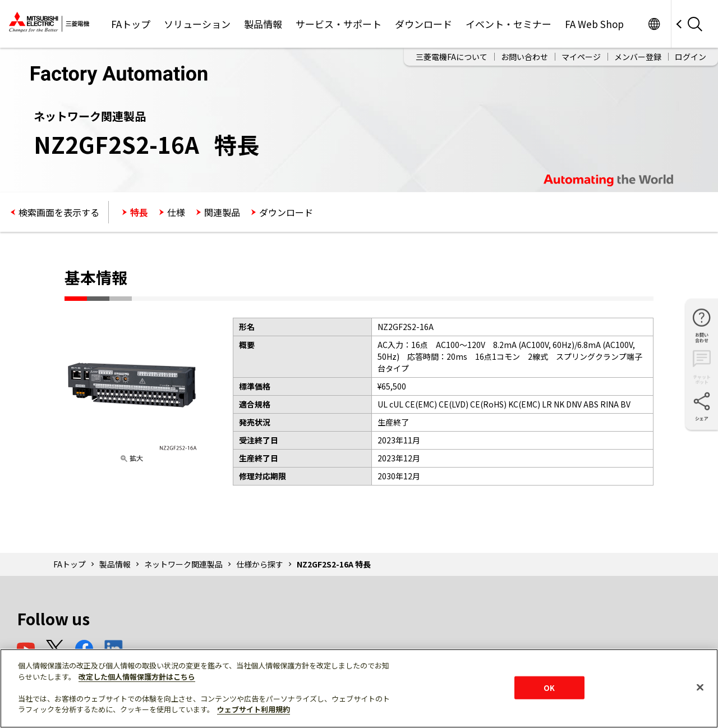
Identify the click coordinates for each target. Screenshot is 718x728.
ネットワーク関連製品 (183, 564)
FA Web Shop (594, 24)
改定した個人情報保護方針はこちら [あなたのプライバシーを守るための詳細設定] (137, 677)
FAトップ (131, 24)
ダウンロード (424, 24)
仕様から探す (260, 564)
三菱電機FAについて (452, 57)
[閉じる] (700, 687)
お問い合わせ (524, 57)
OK (549, 687)
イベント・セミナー (508, 24)
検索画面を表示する (59, 212)
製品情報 (263, 24)
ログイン (691, 57)
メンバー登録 (638, 57)
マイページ (581, 57)
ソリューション (197, 24)
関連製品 (222, 212)
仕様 (176, 212)
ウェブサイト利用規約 (254, 709)
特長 (139, 212)
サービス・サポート (339, 24)
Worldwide (654, 24)
